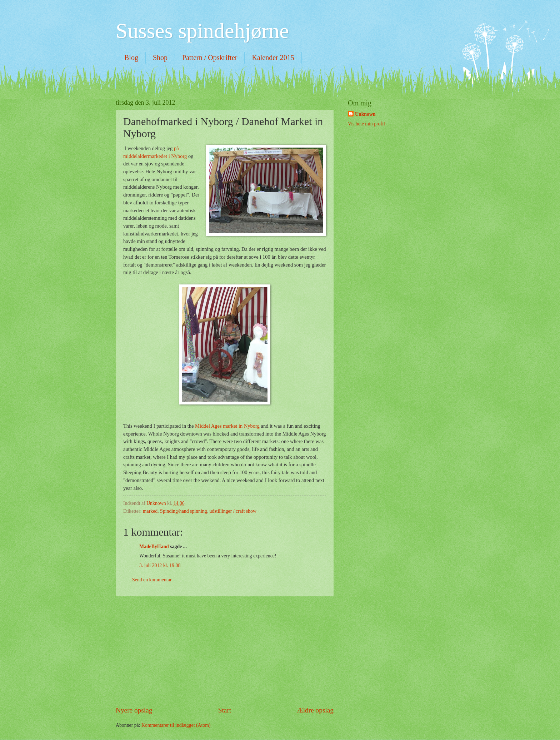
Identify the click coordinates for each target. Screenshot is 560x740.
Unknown (365, 114)
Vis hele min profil (366, 124)
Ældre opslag (315, 710)
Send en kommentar (152, 580)
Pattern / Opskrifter (210, 58)
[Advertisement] (225, 651)
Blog (131, 58)
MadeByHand (154, 547)
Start (225, 710)
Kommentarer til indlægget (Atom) (176, 725)
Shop (160, 58)
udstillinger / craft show (233, 511)
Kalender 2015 (273, 58)
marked (150, 511)
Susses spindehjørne (202, 31)
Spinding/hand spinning (183, 511)
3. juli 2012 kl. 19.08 (160, 565)
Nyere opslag (134, 710)
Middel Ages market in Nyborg (227, 426)
